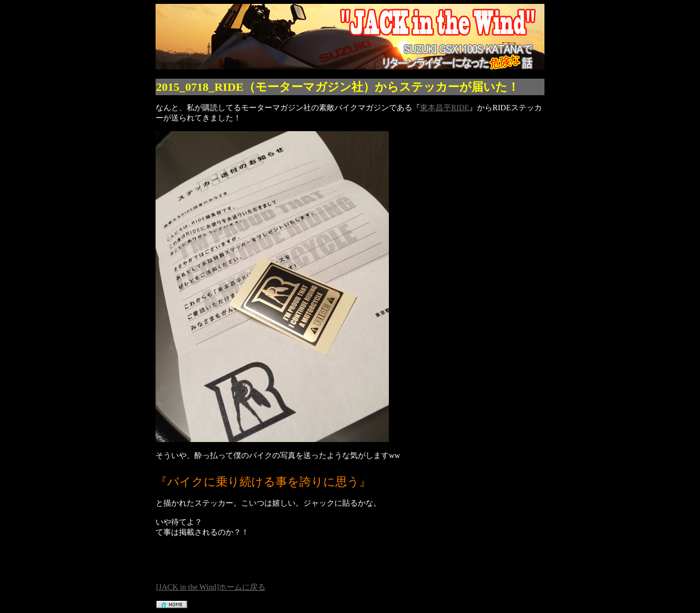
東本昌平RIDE (445, 108)
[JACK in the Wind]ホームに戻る (211, 587)
